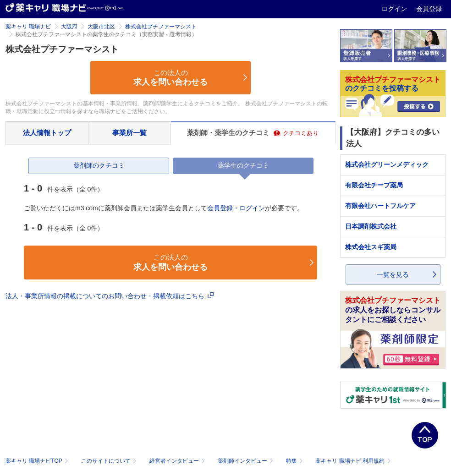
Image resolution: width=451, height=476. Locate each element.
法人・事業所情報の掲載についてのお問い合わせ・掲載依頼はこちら (110, 296)
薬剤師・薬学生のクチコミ (253, 133)
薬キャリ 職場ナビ (28, 27)
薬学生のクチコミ (243, 165)
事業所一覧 (129, 133)
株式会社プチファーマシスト (161, 27)
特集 (295, 461)
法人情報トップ (47, 133)
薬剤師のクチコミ (99, 165)
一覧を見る (393, 274)
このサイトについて (110, 461)
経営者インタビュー (178, 461)
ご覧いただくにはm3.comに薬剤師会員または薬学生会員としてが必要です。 (164, 208)
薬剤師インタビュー (246, 461)
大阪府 (69, 27)
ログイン (395, 9)
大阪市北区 (101, 27)
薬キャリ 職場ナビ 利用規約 (353, 461)
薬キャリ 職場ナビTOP (38, 461)
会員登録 (429, 9)
